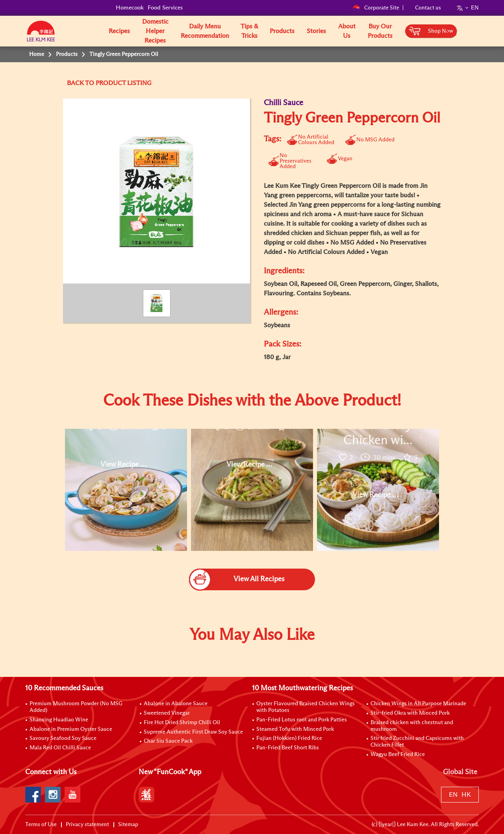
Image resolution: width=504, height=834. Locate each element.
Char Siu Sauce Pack (168, 741)
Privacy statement (87, 825)
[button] (482, 31)
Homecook (130, 8)
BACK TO (81, 83)
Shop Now (441, 31)
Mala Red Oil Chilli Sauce (60, 748)
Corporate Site (376, 8)
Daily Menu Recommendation (205, 31)
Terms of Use (41, 825)
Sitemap (128, 825)
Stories (316, 31)
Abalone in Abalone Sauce (176, 704)
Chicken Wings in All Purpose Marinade (418, 704)
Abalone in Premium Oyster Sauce (71, 729)
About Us (347, 31)
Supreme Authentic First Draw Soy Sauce (193, 732)
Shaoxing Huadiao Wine (59, 720)
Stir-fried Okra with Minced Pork (410, 713)
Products (282, 31)
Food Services (165, 8)
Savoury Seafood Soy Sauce (63, 738)
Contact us (428, 8)
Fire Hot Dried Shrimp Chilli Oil (182, 723)
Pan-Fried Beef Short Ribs (288, 748)
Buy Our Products (380, 31)
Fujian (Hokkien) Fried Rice (289, 738)
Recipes (119, 31)
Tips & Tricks (249, 31)
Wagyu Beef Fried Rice (398, 754)
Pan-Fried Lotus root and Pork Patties (302, 720)
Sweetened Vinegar (167, 713)
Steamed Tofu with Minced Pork (295, 729)
